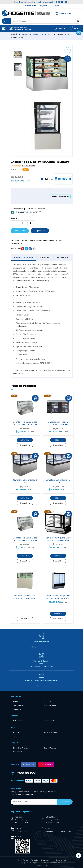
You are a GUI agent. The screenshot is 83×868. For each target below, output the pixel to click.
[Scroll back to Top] (78, 856)
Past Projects (18, 705)
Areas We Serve (50, 705)
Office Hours (51, 817)
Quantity (15, 218)
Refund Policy (62, 860)
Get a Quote (79, 13)
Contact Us (42, 686)
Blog (15, 736)
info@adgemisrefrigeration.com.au (42, 647)
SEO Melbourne (42, 865)
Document (45, 257)
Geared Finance (50, 748)
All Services (17, 721)
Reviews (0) (62, 257)
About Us (48, 702)
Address (18, 817)
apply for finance (60, 196)
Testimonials (18, 752)
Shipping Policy (47, 860)
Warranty (34, 860)
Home (15, 702)
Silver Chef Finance (20, 748)
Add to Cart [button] (25, 440)
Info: (13, 240)
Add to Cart (20, 231)
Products (25, 35)
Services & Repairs (51, 721)
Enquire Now (40, 231)
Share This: (16, 249)
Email (48, 828)
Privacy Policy (22, 860)
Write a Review (28, 166)
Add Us (18, 837)
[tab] (24, 257)
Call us (18, 828)
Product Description (23, 257)
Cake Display (47, 35)
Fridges (35, 35)
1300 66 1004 (62, 2)
